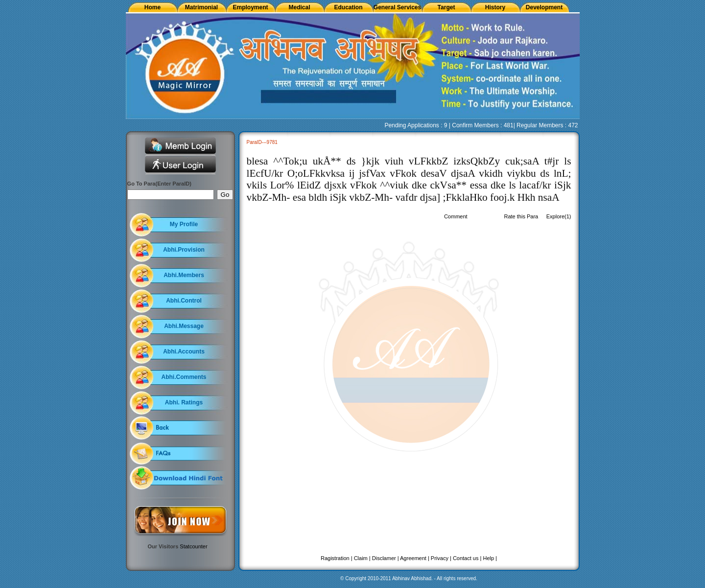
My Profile (184, 224)
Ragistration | (337, 558)
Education (348, 7)
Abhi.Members (184, 275)
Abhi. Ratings (184, 402)
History (495, 7)
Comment (456, 216)
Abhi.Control (184, 301)
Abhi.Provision (184, 250)
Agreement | (415, 558)
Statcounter (193, 546)
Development (544, 7)
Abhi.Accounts (184, 352)
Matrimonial (201, 7)
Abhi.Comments (184, 377)
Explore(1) (559, 216)
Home (153, 7)
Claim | (362, 558)
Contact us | (467, 558)
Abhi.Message (184, 326)
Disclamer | (386, 558)
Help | (490, 558)
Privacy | (441, 558)
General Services (397, 7)
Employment (250, 7)
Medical (299, 7)
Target (446, 7)
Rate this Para (521, 216)
